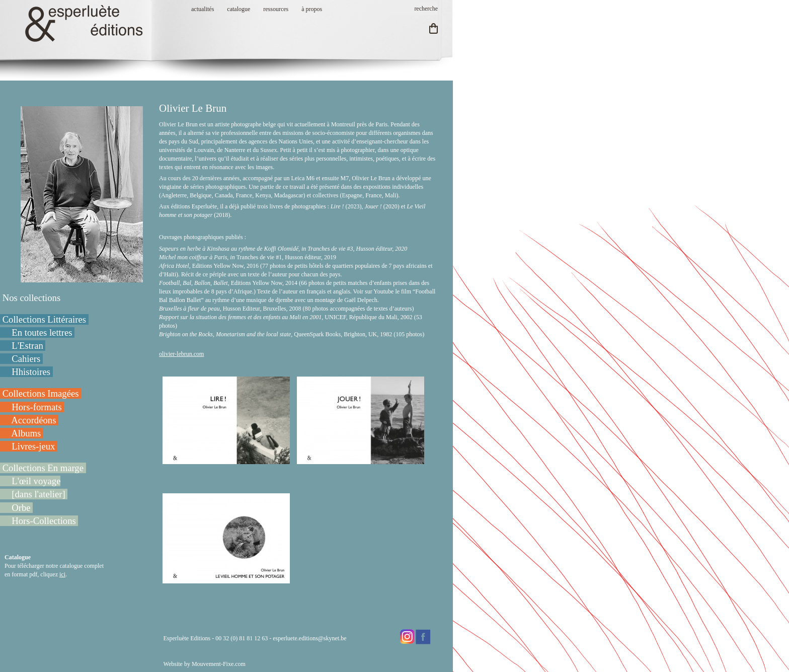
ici (62, 574)
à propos (312, 9)
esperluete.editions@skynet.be (309, 638)
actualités (203, 9)
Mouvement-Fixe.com (219, 664)
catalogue (239, 9)
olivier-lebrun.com (181, 354)
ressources (276, 9)
